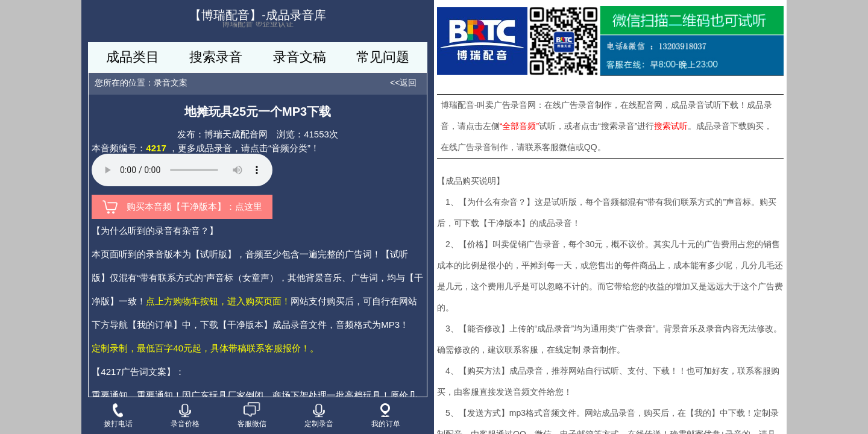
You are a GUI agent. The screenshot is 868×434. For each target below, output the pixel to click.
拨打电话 (118, 415)
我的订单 (386, 416)
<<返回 (403, 83)
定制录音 (319, 416)
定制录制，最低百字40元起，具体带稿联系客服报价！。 (205, 348)
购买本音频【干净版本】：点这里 (182, 207)
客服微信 (252, 415)
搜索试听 (671, 126)
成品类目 (133, 57)
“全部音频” (519, 126)
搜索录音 (216, 57)
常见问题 (383, 57)
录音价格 (185, 416)
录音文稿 (300, 57)
